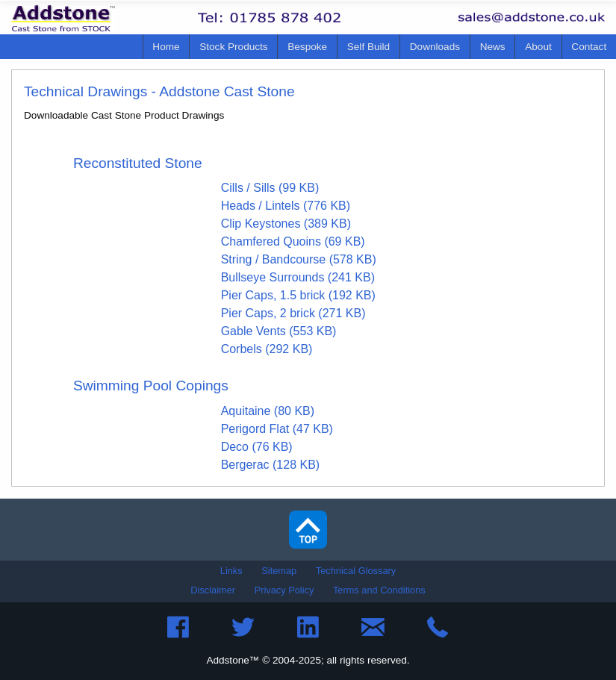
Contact (589, 47)
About (538, 47)
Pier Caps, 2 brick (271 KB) (293, 313)
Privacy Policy (284, 590)
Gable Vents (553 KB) (279, 331)
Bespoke (307, 47)
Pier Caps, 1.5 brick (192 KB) (298, 295)
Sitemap (279, 571)
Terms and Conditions (379, 590)
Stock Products (233, 47)
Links (231, 571)
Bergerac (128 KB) (271, 465)
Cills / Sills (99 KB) (270, 188)
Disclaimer (213, 590)
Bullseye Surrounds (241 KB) (298, 277)
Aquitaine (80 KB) (268, 411)
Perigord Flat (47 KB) (277, 429)
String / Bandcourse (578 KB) (299, 259)
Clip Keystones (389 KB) (286, 224)
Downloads (435, 47)
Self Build (368, 47)
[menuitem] (167, 47)
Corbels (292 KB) (267, 349)
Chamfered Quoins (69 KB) (293, 241)
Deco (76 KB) (257, 447)
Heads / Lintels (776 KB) (286, 206)
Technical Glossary (356, 571)
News (493, 47)
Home (166, 47)
